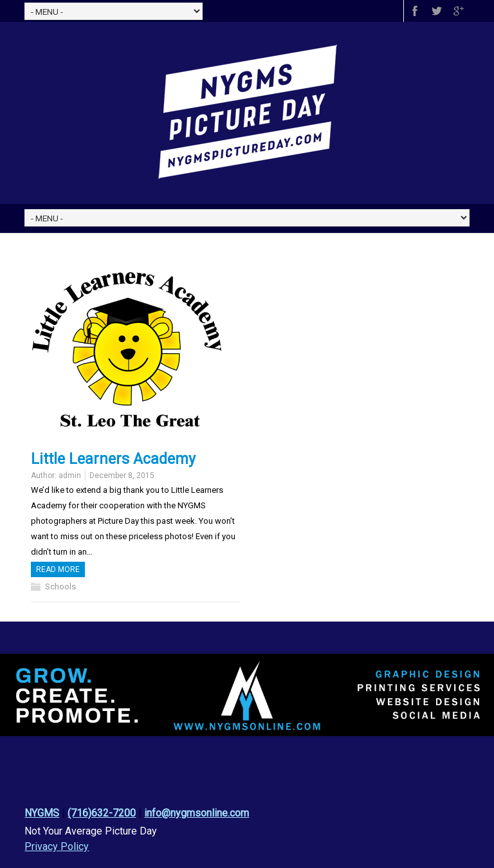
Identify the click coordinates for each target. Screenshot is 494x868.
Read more (58, 569)
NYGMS (42, 813)
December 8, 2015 (122, 476)
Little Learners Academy (113, 459)
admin (70, 476)
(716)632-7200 (102, 813)
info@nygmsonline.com (197, 813)
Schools (60, 586)
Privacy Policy (57, 846)
